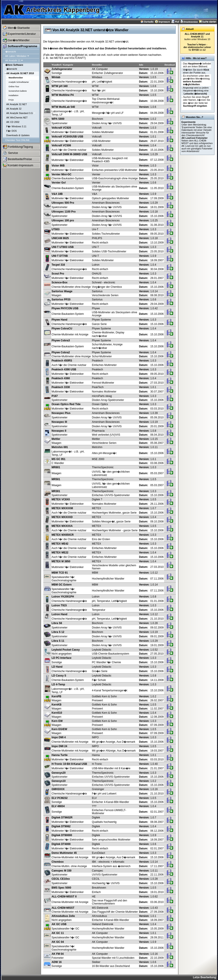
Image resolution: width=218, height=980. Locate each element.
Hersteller (97, 65)
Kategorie (68, 65)
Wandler (56, 65)
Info (141, 65)
